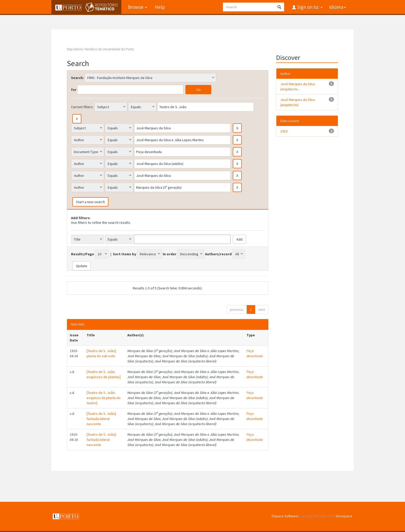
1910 (284, 131)
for (74, 90)
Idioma (337, 7)
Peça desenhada (255, 353)
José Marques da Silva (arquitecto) (298, 102)
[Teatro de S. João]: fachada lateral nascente (102, 419)
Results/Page (83, 254)
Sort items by (124, 254)
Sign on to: (309, 7)
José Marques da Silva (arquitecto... (298, 86)
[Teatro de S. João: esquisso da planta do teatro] (104, 398)
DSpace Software (285, 516)
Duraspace (344, 516)
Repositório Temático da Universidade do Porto (100, 49)
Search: (77, 78)
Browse (137, 7)
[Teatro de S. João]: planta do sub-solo (102, 353)
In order (170, 254)
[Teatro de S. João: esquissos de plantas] (104, 374)
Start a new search (90, 202)
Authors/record (218, 254)
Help (160, 7)
